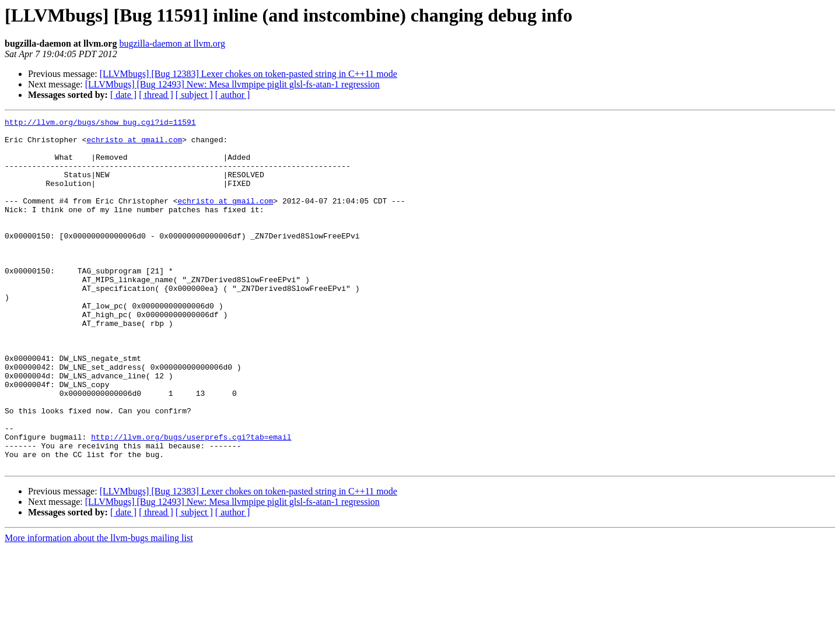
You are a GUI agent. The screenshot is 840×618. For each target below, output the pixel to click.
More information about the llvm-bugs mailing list (99, 608)
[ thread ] (156, 95)
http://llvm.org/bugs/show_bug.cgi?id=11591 (100, 124)
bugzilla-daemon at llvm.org (172, 43)
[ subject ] (194, 95)
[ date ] (123, 95)
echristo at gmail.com (134, 145)
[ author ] (233, 95)
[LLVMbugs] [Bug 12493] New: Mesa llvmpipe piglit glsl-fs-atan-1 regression (232, 84)
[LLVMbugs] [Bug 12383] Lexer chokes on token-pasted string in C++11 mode (249, 74)
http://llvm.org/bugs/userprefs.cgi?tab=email (191, 501)
